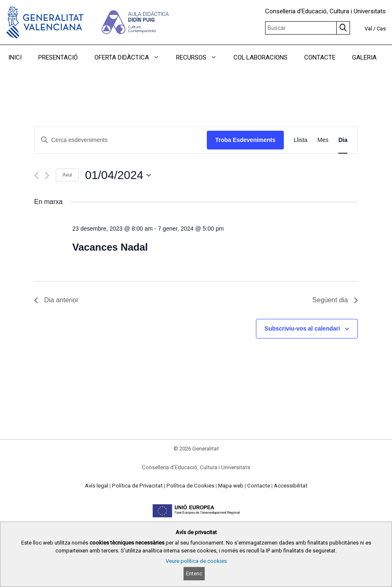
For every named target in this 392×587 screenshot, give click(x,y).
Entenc (194, 573)
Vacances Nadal (110, 247)
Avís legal (97, 486)
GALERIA (364, 57)
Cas (381, 29)
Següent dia (335, 300)
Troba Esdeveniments (245, 140)
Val (368, 29)
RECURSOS (201, 57)
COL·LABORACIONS (261, 57)
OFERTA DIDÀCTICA (131, 57)
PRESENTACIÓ (58, 57)
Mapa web (231, 486)
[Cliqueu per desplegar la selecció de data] (118, 175)
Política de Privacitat (137, 486)
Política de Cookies (190, 486)
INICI (15, 57)
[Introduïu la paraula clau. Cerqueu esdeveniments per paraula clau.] (121, 140)
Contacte (259, 486)
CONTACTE (320, 57)
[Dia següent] (47, 175)
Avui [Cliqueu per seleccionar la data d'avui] (67, 175)
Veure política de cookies (196, 561)
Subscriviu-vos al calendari (302, 328)
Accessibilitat (291, 486)
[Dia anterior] (36, 175)
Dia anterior (56, 300)
